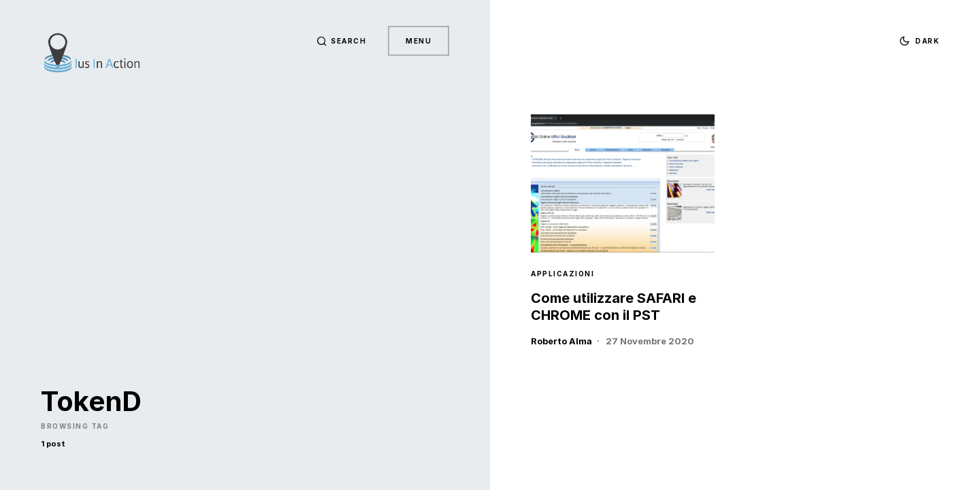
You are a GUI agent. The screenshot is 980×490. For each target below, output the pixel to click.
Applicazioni (562, 274)
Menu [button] (419, 41)
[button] (342, 41)
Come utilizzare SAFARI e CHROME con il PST (614, 307)
